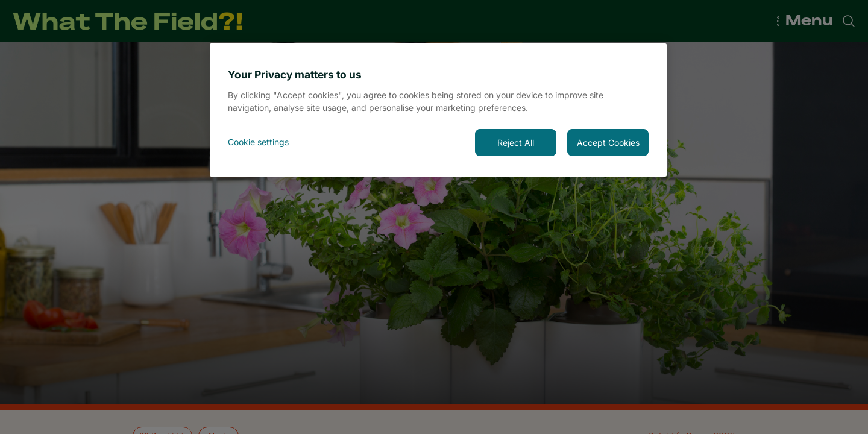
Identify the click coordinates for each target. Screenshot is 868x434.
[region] (438, 110)
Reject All (516, 143)
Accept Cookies (608, 143)
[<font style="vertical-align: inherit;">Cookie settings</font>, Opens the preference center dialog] (269, 142)
